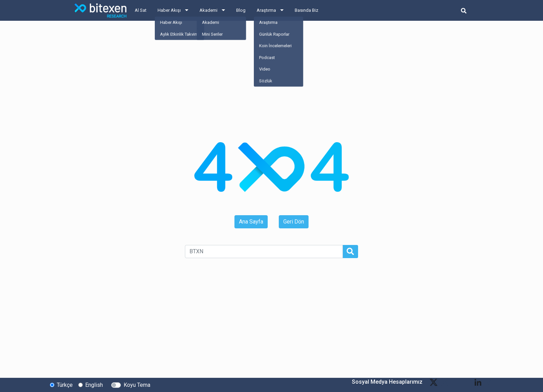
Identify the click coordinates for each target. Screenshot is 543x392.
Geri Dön (294, 222)
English (94, 385)
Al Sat (141, 10)
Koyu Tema (137, 385)
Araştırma (266, 10)
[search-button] (464, 10)
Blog (241, 10)
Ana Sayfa (251, 222)
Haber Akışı (169, 10)
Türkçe (65, 385)
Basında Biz (306, 10)
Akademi (208, 10)
